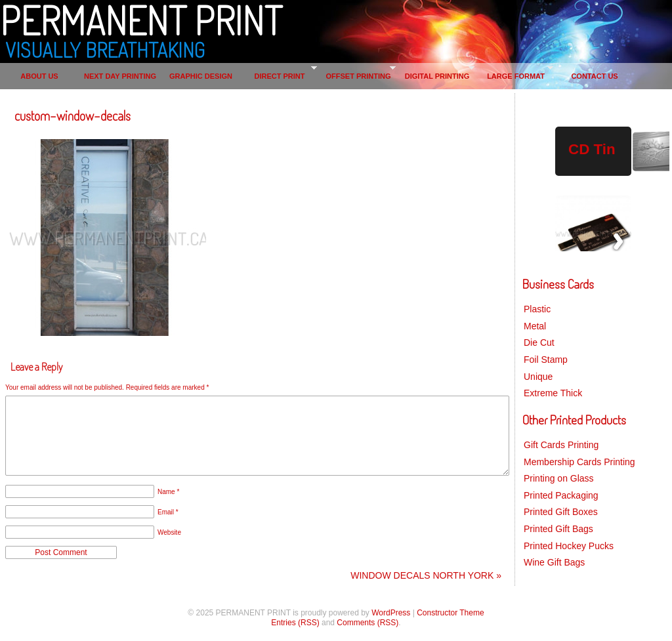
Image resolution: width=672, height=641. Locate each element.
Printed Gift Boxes (561, 512)
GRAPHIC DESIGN (201, 76)
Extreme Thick (553, 393)
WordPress (391, 613)
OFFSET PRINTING (359, 76)
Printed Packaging (561, 495)
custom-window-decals (73, 115)
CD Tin (592, 149)
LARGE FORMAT (516, 76)
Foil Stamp (546, 360)
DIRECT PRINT (280, 76)
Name (168, 492)
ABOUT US (39, 76)
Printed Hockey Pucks (569, 546)
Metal (535, 326)
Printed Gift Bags (558, 529)
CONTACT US (594, 76)
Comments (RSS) (367, 623)
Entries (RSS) (295, 623)
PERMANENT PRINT (141, 20)
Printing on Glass (559, 478)
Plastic (537, 309)
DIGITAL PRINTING (437, 76)
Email (168, 512)
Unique (538, 377)
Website (169, 532)
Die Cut (539, 342)
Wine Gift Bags (554, 562)
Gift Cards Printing (561, 445)
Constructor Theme (451, 613)
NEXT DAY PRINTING (120, 76)
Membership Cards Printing (579, 462)
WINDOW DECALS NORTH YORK (426, 575)
